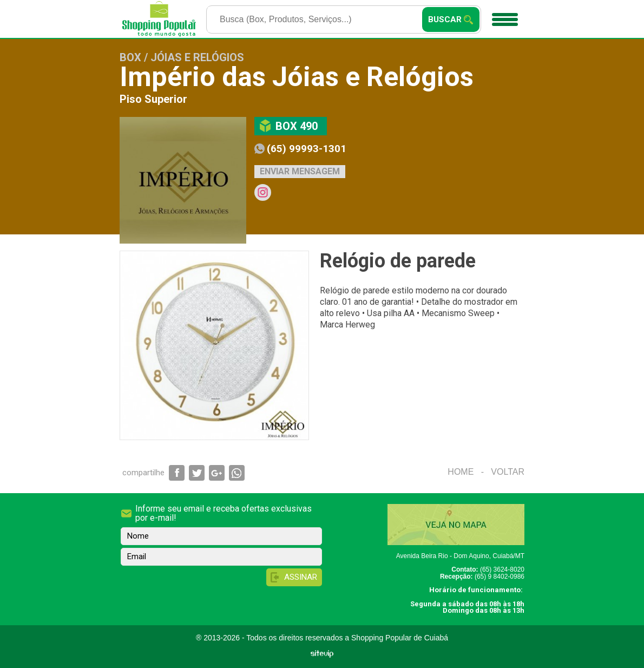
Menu (504, 16)
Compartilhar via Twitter (197, 473)
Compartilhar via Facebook (177, 473)
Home (461, 472)
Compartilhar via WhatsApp (237, 473)
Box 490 (297, 126)
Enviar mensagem (300, 171)
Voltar (508, 472)
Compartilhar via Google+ (217, 473)
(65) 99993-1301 (307, 149)
